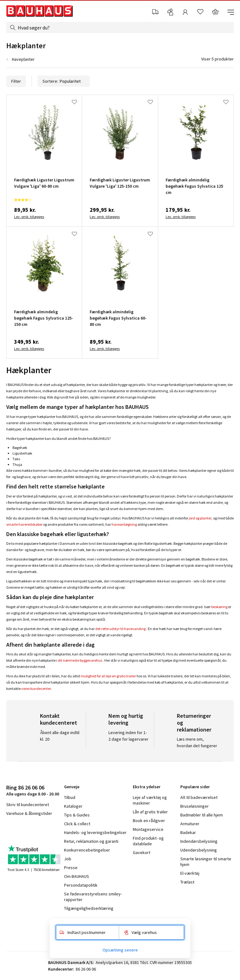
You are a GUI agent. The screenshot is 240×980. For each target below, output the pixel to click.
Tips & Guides (77, 815)
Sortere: (64, 81)
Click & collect (77, 824)
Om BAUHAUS (77, 876)
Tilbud (70, 797)
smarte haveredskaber (24, 524)
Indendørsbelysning (199, 841)
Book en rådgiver (149, 821)
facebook (9, 830)
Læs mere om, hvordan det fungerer (197, 742)
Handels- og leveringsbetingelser (95, 832)
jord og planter (200, 518)
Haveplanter (23, 59)
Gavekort (142, 852)
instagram (22, 830)
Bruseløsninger (195, 806)
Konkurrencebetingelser (87, 850)
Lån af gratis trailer (150, 812)
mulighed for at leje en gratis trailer (108, 676)
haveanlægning (124, 524)
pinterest (53, 830)
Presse (71, 868)
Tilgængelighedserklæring (89, 908)
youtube (37, 830)
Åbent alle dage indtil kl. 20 (60, 736)
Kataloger (73, 806)
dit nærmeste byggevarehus (80, 660)
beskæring (219, 607)
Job (68, 859)
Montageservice (148, 829)
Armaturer (190, 824)
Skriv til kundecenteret (28, 805)
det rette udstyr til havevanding (120, 629)
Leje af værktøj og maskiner (150, 800)
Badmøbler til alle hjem (202, 815)
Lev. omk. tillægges (29, 217)
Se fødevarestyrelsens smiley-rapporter (93, 897)
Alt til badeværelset (199, 797)
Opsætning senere (120, 950)
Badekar (188, 832)
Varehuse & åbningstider (29, 813)
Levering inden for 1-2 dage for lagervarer (128, 736)
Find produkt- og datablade (148, 841)
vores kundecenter (36, 688)
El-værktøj (190, 873)
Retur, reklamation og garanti (91, 841)
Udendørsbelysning (199, 850)
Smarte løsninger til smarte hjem (206, 862)
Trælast (187, 882)
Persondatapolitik (81, 885)
